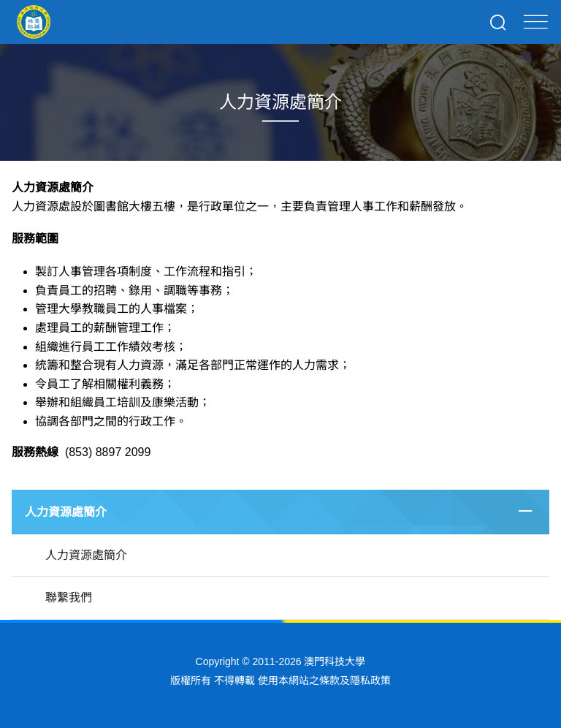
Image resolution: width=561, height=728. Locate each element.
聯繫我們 (69, 598)
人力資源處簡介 (66, 512)
